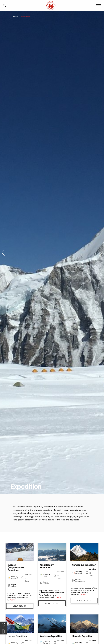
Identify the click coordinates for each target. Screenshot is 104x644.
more (12, 600)
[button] (101, 253)
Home (16, 17)
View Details (20, 606)
